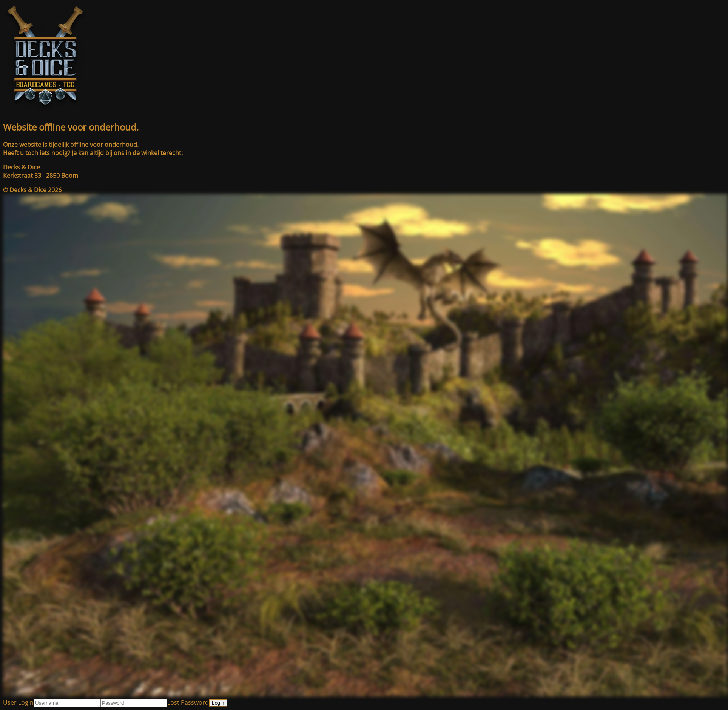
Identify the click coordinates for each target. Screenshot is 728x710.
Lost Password (188, 702)
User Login (18, 702)
